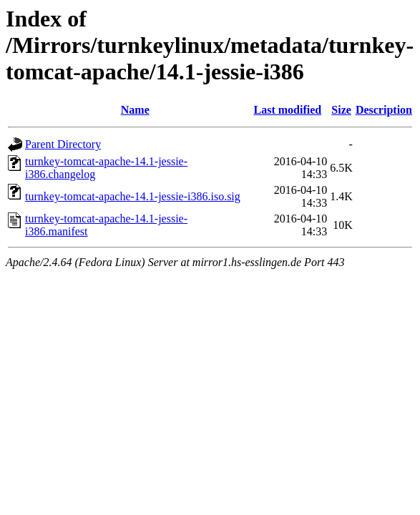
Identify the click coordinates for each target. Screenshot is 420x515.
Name (135, 110)
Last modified (288, 110)
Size (341, 110)
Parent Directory (63, 144)
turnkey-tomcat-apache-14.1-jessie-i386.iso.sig (133, 196)
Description (384, 110)
